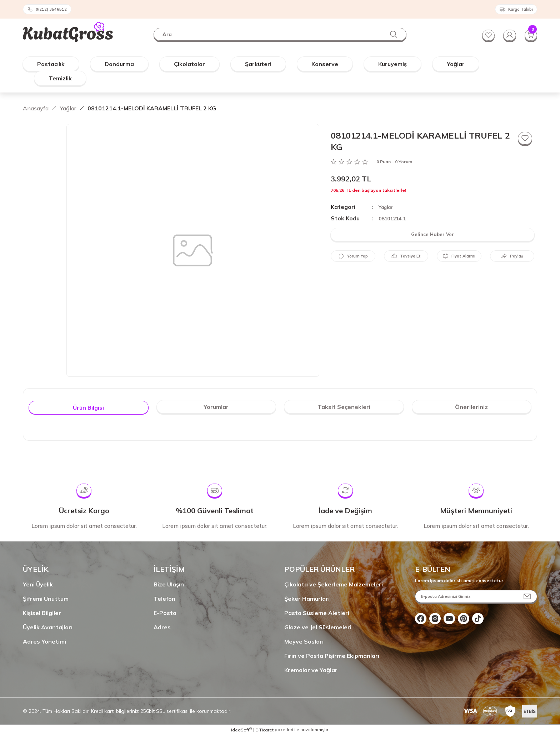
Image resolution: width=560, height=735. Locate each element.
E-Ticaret (264, 730)
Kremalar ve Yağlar (311, 670)
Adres (162, 627)
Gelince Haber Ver (433, 235)
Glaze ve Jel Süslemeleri (318, 627)
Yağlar (386, 207)
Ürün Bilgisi (88, 407)
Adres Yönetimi (44, 641)
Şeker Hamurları (307, 599)
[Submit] (527, 596)
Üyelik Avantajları (48, 627)
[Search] (280, 34)
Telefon (164, 599)
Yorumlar (216, 407)
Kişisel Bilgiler (42, 613)
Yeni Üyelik (38, 584)
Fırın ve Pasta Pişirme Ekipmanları (332, 656)
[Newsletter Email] (476, 596)
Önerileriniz (471, 407)
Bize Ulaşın (169, 584)
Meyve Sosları (304, 641)
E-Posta (165, 613)
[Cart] (530, 34)
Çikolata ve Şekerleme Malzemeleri (334, 584)
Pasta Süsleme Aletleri (317, 613)
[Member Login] (507, 34)
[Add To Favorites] (524, 139)
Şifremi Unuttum (46, 599)
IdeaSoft (241, 730)
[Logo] (68, 31)
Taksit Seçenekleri (344, 407)
